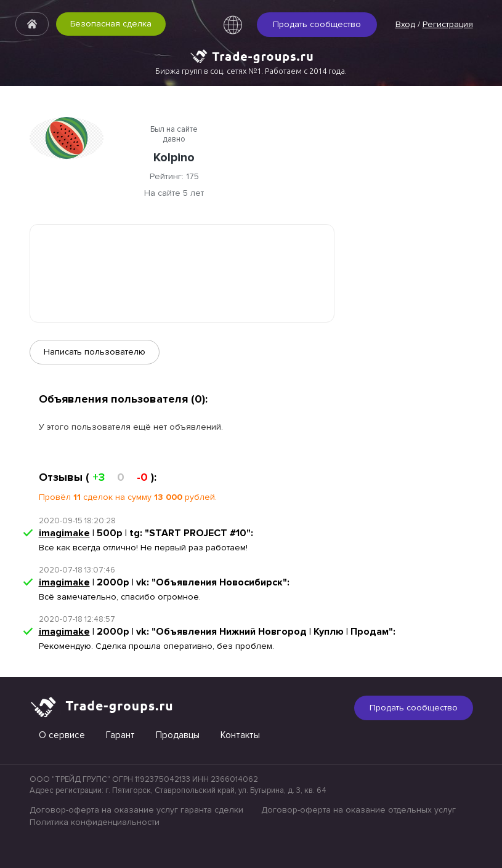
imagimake (64, 533)
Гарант (120, 735)
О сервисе (62, 735)
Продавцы (178, 735)
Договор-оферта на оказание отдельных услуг (358, 810)
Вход (405, 24)
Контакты (240, 735)
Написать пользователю (95, 352)
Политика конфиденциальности (95, 822)
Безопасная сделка (111, 24)
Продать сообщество (317, 24)
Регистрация (448, 24)
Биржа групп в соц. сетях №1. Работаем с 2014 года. (251, 71)
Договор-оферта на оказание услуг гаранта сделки (136, 810)
